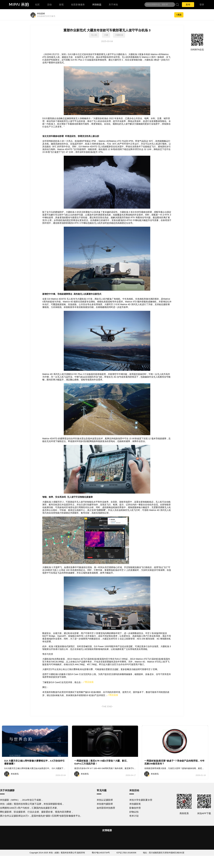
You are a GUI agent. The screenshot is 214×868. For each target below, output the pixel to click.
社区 (37, 5)
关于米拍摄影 (7, 790)
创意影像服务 (78, 5)
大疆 (106, 35)
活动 (49, 5)
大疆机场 (119, 35)
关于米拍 (113, 5)
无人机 (94, 35)
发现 (61, 5)
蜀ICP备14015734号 (101, 853)
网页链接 (88, 682)
